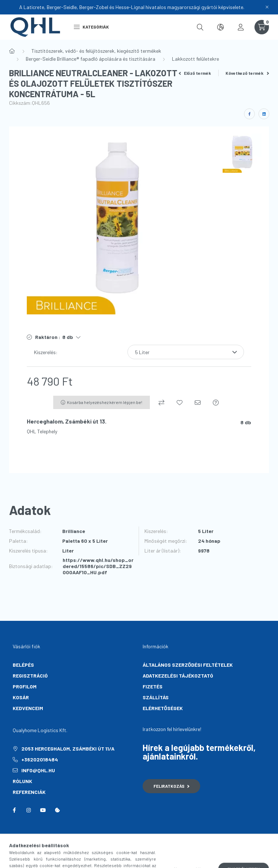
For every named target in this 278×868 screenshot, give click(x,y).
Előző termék (195, 73)
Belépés (23, 665)
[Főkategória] (12, 51)
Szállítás (156, 697)
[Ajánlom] (198, 403)
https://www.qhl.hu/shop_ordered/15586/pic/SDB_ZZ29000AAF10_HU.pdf (98, 566)
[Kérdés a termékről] (216, 403)
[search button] (200, 27)
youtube (43, 810)
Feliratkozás (171, 786)
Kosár (21, 697)
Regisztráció (30, 676)
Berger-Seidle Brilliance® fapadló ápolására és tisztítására (90, 59)
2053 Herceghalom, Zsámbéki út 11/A (68, 749)
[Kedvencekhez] (180, 403)
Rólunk (22, 781)
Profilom (25, 686)
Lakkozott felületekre (195, 59)
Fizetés (153, 686)
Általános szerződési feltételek (188, 665)
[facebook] (249, 114)
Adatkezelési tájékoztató (178, 676)
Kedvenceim (28, 708)
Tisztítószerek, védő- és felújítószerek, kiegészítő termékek (96, 51)
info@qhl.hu (38, 770)
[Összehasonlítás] (161, 403)
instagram (29, 810)
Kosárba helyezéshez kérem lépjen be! (105, 402)
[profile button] (241, 27)
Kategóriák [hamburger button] (91, 27)
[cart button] (262, 27)
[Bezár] (267, 7)
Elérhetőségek (163, 708)
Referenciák (29, 792)
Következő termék (247, 73)
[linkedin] (264, 114)
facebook (14, 810)
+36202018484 (40, 759)
